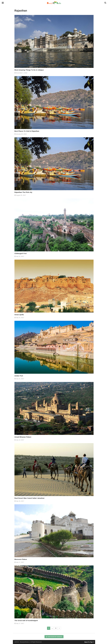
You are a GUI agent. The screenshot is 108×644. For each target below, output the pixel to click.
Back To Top (89, 642)
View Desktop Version (54, 637)
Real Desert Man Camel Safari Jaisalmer (29, 498)
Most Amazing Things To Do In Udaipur (29, 70)
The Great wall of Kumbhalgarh (26, 620)
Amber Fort (19, 376)
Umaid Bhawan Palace (23, 437)
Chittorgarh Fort (21, 253)
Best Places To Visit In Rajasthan (27, 131)
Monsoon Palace (21, 559)
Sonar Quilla (19, 315)
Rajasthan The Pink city (23, 192)
